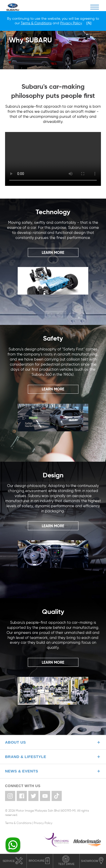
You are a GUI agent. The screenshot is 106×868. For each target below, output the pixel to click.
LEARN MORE (53, 252)
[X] (89, 23)
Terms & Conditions (18, 823)
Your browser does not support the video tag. (53, 159)
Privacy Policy (43, 823)
